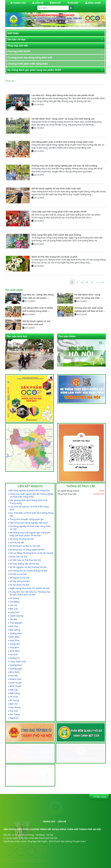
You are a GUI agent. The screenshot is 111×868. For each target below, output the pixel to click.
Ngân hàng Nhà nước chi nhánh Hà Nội (30, 588)
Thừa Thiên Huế (18, 662)
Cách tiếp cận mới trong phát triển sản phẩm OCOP (59, 212)
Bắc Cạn (14, 609)
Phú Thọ (14, 626)
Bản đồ (55, 3)
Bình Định (15, 672)
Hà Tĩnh (14, 655)
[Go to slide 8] (39, 370)
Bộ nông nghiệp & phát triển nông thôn (30, 490)
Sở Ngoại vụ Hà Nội (20, 578)
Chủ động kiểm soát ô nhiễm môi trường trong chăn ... (38, 309)
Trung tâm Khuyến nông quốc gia (27, 519)
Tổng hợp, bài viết (18, 46)
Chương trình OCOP (19, 51)
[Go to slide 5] (29, 370)
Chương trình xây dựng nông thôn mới (30, 58)
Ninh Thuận (16, 683)
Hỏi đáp (73, 3)
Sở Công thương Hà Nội (22, 539)
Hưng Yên (15, 644)
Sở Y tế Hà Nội (17, 542)
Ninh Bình (15, 651)
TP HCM (14, 697)
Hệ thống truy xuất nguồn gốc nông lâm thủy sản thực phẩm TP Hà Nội (30, 534)
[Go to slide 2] (20, 370)
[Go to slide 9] (42, 370)
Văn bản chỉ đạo (16, 39)
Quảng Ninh (16, 633)
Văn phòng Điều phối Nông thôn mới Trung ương (28, 502)
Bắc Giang (15, 630)
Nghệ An (14, 718)
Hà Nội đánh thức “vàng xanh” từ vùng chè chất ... (88, 296)
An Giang (14, 700)
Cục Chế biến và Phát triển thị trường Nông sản (32, 514)
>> (103, 282)
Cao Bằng (15, 602)
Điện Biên (15, 637)
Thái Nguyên (16, 623)
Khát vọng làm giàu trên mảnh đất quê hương (56, 235)
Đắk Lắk (14, 690)
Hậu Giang (15, 707)
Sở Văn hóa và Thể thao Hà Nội (25, 560)
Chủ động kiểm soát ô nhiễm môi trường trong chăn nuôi (62, 142)
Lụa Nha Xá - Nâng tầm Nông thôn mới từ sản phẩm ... (38, 296)
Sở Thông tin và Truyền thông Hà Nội (28, 571)
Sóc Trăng (15, 714)
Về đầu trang (100, 797)
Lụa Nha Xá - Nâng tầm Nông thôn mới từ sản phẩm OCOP (63, 95)
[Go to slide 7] (36, 370)
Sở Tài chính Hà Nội (19, 585)
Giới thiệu (13, 33)
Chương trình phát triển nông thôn (28, 64)
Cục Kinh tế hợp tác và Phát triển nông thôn (29, 508)
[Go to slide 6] (33, 370)
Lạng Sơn (14, 612)
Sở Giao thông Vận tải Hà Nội (24, 564)
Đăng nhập (93, 3)
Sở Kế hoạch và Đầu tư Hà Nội (25, 546)
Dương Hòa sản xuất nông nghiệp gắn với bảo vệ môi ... (90, 309)
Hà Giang (14, 598)
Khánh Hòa (15, 679)
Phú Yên (14, 676)
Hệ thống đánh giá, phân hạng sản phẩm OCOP (34, 70)
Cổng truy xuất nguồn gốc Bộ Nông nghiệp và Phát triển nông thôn (32, 495)
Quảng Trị (15, 658)
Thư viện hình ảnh (17, 336)
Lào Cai (13, 605)
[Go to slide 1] (17, 370)
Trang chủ (10, 81)
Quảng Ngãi (16, 669)
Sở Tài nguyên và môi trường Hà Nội (28, 567)
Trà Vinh (14, 711)
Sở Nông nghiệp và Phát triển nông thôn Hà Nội (30, 528)
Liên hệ (38, 3)
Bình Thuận (16, 686)
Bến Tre (14, 704)
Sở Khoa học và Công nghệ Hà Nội (27, 550)
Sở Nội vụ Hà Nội (18, 574)
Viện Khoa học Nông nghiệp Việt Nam (29, 523)
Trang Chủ (18, 3)
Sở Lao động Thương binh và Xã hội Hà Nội (31, 553)
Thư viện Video (67, 336)
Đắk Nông (15, 693)
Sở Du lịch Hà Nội (18, 557)
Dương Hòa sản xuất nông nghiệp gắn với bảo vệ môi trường (64, 166)
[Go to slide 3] (23, 370)
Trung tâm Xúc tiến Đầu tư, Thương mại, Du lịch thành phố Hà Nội (30, 593)
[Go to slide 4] (26, 370)
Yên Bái (13, 619)
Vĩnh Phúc (15, 640)
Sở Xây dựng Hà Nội (20, 581)
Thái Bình (14, 647)
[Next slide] (101, 360)
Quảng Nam (16, 665)
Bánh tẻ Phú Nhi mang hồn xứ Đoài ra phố (54, 257)
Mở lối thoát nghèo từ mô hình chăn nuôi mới (56, 188)
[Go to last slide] (97, 360)
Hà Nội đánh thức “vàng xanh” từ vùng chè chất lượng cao (63, 119)
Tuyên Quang (16, 616)
